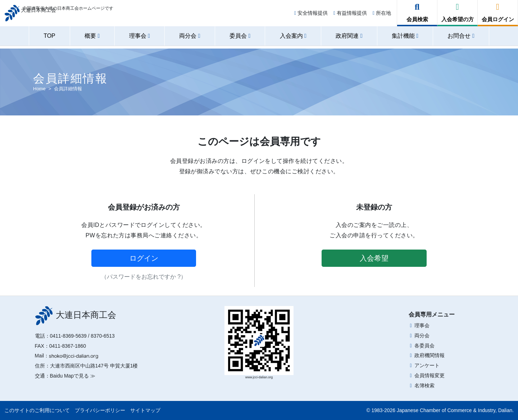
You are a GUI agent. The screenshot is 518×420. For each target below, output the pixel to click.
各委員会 (424, 346)
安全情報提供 (311, 15)
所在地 (382, 15)
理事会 (422, 325)
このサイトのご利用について (37, 410)
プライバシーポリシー (100, 410)
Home (39, 89)
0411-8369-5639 (68, 336)
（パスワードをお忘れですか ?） (144, 277)
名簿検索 (424, 385)
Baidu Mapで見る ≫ (73, 376)
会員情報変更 (430, 375)
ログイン (144, 258)
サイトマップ (145, 410)
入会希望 (374, 258)
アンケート (427, 365)
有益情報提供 (350, 15)
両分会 (422, 335)
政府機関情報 (430, 355)
